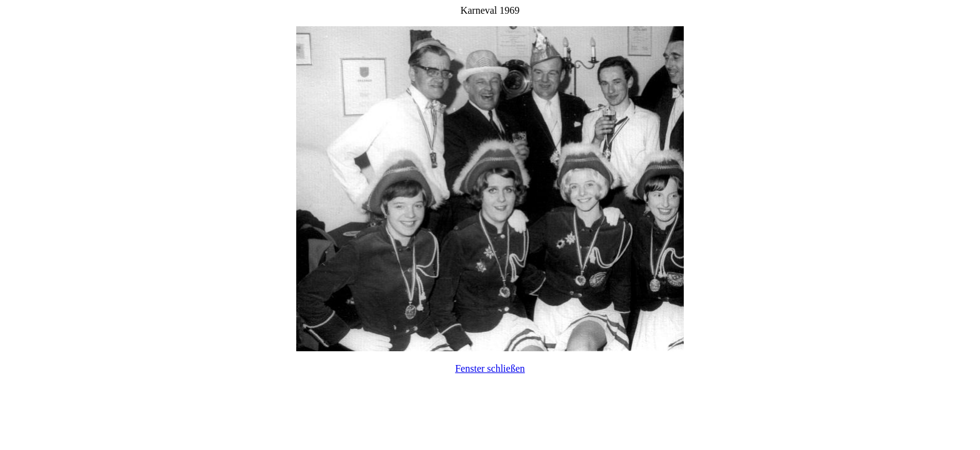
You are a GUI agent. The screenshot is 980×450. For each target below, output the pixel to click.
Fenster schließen (490, 368)
